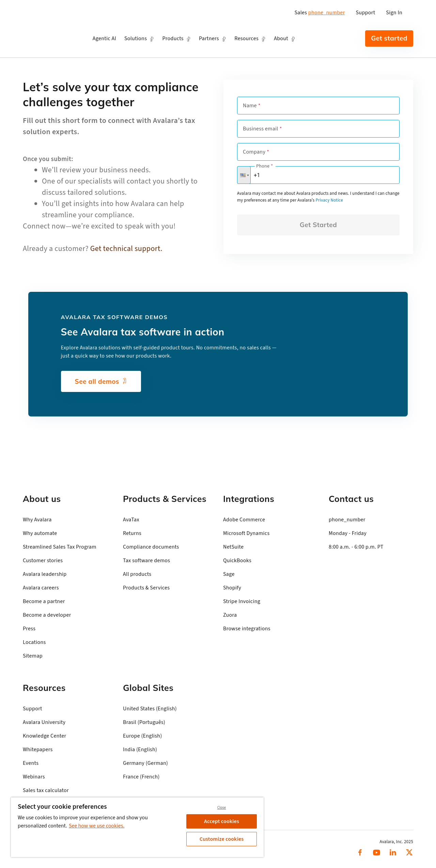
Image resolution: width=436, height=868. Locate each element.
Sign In (394, 13)
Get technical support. (126, 249)
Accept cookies (222, 821)
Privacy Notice (329, 200)
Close (222, 808)
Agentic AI (104, 38)
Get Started (318, 225)
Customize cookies (222, 839)
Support (366, 13)
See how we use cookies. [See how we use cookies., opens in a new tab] (97, 826)
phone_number (327, 13)
